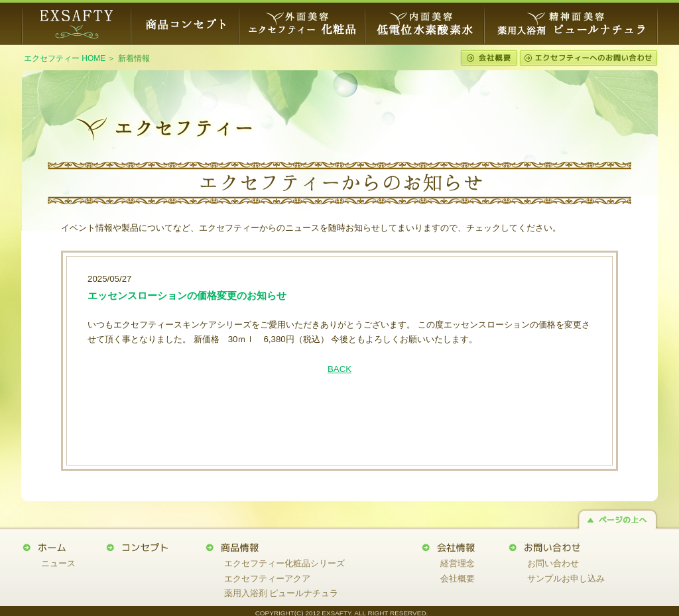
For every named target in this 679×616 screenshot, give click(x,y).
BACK (339, 369)
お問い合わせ (553, 563)
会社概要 (458, 579)
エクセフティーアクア (267, 579)
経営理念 (458, 563)
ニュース (58, 563)
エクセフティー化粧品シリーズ (284, 563)
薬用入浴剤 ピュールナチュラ (281, 593)
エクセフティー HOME (65, 58)
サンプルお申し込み (566, 579)
